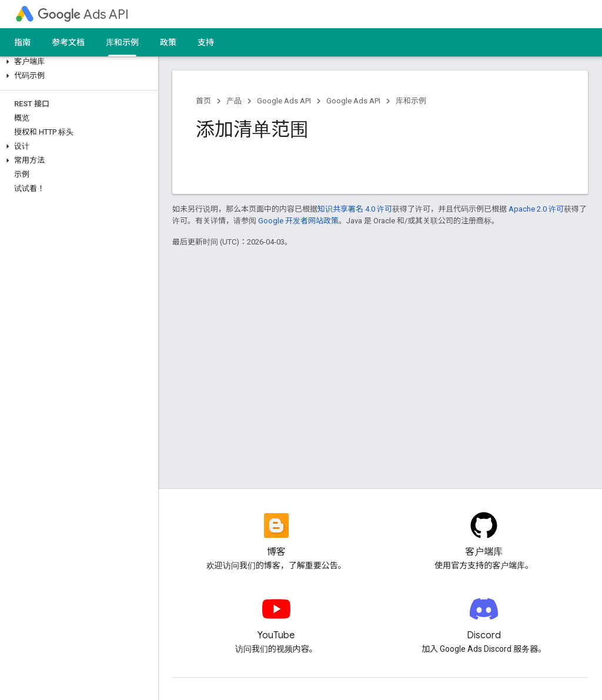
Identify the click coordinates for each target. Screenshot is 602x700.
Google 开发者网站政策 (298, 221)
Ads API (83, 14)
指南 (22, 42)
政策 (168, 42)
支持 (206, 42)
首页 (203, 101)
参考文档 (68, 42)
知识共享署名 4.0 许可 (355, 209)
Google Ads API (284, 101)
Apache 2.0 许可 (536, 209)
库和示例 (411, 101)
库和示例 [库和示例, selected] (122, 42)
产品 (234, 101)
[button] (77, 62)
